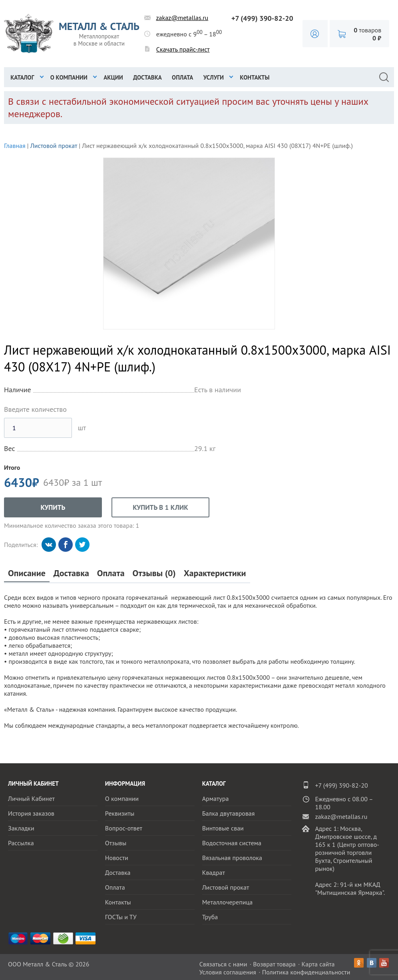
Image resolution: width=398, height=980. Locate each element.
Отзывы (116, 843)
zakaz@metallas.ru (182, 18)
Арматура (216, 798)
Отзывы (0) (154, 573)
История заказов (31, 813)
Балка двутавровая (229, 813)
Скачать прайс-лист (183, 49)
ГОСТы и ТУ (121, 917)
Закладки (21, 828)
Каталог (22, 77)
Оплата (182, 77)
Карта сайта (318, 964)
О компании (69, 77)
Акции (113, 77)
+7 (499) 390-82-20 (262, 18)
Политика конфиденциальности (306, 972)
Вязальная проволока (232, 858)
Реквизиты (120, 813)
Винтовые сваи (223, 828)
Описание (27, 573)
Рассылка (21, 843)
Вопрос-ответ (124, 828)
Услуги (214, 77)
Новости (117, 858)
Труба (210, 917)
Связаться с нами (223, 964)
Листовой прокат (54, 146)
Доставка (147, 77)
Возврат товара (274, 964)
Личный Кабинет (31, 798)
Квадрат (214, 872)
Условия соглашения (228, 972)
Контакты (255, 77)
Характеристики (215, 573)
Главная (15, 146)
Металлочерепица (228, 902)
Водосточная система (232, 843)
